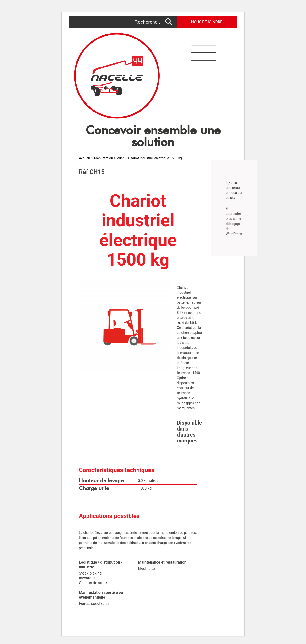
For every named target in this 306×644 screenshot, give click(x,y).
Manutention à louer (109, 158)
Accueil (85, 158)
